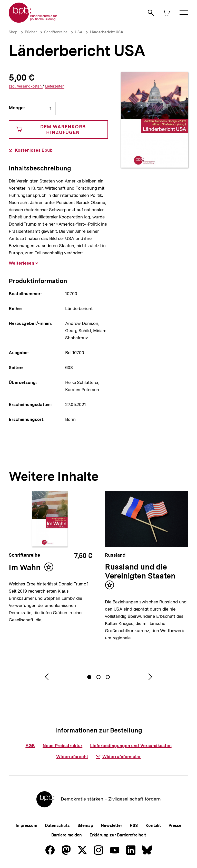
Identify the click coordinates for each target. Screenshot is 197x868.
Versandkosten (26, 86)
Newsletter (111, 826)
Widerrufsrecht (72, 757)
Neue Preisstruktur (62, 746)
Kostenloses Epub (34, 150)
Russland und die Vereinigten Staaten (140, 571)
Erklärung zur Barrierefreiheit (118, 835)
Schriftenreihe (56, 32)
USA (79, 32)
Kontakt (153, 826)
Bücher (31, 32)
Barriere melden (67, 835)
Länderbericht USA (107, 32)
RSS (134, 826)
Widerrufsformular (118, 757)
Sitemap (85, 826)
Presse (175, 826)
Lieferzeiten (55, 86)
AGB (30, 746)
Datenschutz (57, 826)
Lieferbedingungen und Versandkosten (131, 746)
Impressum (26, 826)
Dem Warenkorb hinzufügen (51, 129)
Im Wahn (24, 567)
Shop (13, 32)
